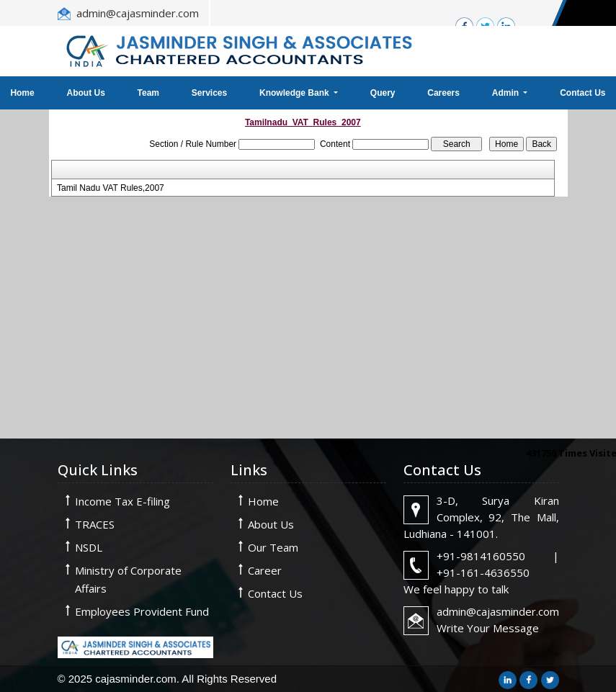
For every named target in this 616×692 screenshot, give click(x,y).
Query (383, 93)
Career (265, 570)
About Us (85, 93)
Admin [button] (507, 93)
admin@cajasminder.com (138, 13)
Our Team (273, 547)
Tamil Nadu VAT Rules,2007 (111, 188)
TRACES (95, 524)
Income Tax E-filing (122, 501)
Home (263, 501)
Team (148, 93)
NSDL (89, 547)
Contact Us (275, 593)
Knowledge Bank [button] (295, 93)
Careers (443, 93)
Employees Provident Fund (142, 611)
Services (209, 93)
